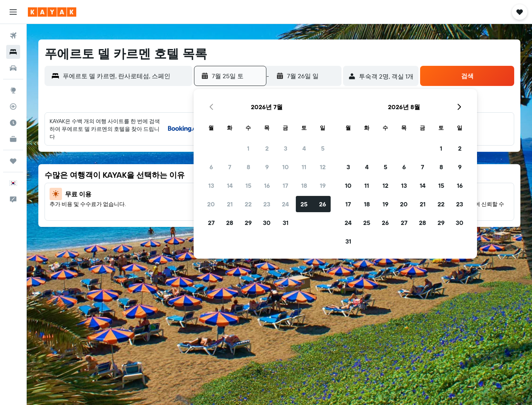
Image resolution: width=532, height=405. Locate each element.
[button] (13, 12)
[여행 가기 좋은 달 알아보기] (13, 123)
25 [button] (304, 204)
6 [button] (211, 167)
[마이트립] (13, 161)
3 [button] (286, 148)
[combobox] (126, 76)
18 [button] (304, 185)
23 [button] (267, 204)
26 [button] (323, 204)
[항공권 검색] (13, 36)
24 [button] (285, 204)
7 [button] (230, 167)
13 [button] (211, 185)
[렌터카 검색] (13, 68)
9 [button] (267, 167)
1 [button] (248, 148)
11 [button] (304, 167)
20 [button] (211, 204)
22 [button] (248, 204)
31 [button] (286, 223)
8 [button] (248, 167)
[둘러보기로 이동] (13, 90)
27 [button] (211, 223)
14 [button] (230, 185)
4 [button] (304, 148)
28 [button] (230, 223)
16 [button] (267, 185)
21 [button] (230, 204)
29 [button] (248, 223)
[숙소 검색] (13, 52)
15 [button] (248, 185)
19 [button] (323, 185)
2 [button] (267, 148)
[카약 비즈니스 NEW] (13, 139)
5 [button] (323, 148)
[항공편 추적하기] (13, 106)
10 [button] (286, 167)
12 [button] (323, 167)
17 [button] (285, 185)
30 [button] (267, 223)
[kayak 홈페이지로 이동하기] (52, 12)
